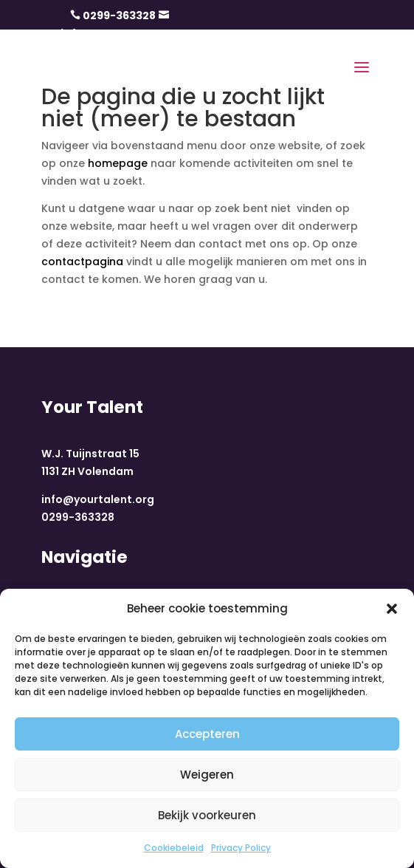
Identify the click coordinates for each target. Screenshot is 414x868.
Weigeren (207, 775)
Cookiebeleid (174, 848)
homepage (118, 163)
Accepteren (207, 734)
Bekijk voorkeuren (207, 815)
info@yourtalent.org (98, 499)
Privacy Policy (241, 848)
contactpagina (82, 262)
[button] (392, 609)
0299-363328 (119, 16)
